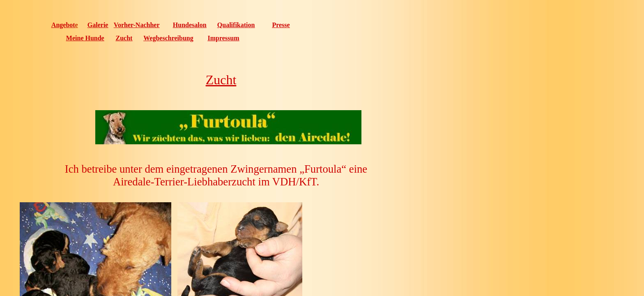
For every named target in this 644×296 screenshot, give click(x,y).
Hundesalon (190, 25)
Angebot (63, 25)
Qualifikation (236, 25)
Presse (281, 25)
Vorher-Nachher (137, 25)
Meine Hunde (85, 38)
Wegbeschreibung (168, 38)
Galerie (98, 25)
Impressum (223, 38)
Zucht (124, 38)
